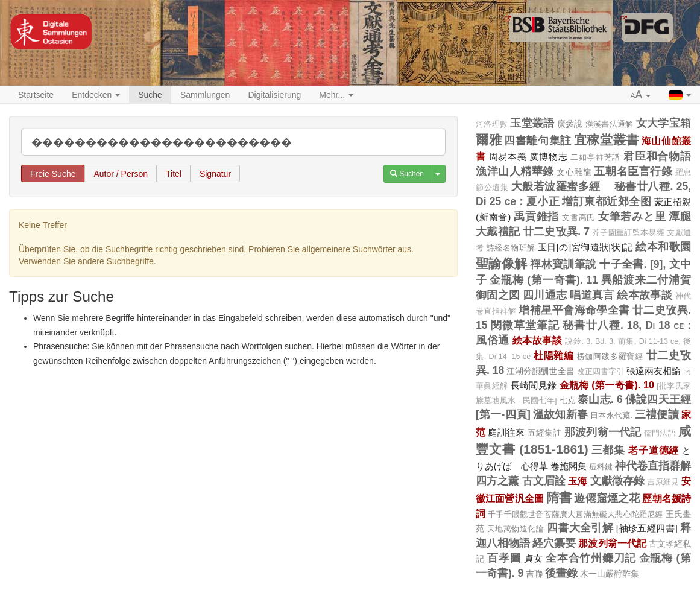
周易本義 (508, 157)
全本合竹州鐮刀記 (591, 558)
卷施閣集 (569, 466)
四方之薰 (498, 481)
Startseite (36, 95)
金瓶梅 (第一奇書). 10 (607, 385)
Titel (174, 174)
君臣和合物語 (657, 156)
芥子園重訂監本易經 (628, 233)
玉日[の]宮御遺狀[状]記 (585, 247)
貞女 (533, 558)
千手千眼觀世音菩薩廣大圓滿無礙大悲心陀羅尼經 (575, 514)
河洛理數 (492, 124)
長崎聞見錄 (534, 385)
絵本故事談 (645, 295)
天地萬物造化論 (516, 529)
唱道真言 (592, 295)
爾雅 (489, 140)
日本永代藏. (611, 415)
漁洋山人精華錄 (515, 171)
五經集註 (545, 433)
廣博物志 (548, 157)
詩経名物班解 (511, 248)
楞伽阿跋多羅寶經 (610, 356)
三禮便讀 (657, 414)
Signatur (215, 174)
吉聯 (534, 574)
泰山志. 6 (600, 399)
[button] (641, 95)
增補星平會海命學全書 (574, 310)
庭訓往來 (506, 432)
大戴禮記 (498, 232)
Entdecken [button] (96, 95)
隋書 (559, 497)
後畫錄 (561, 573)
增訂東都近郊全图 (607, 201)
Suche (150, 95)
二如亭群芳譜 (595, 157)
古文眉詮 (544, 481)
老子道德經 (654, 450)
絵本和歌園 (663, 247)
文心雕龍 (574, 172)
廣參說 (570, 124)
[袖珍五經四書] (647, 528)
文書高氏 (579, 217)
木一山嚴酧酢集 (610, 574)
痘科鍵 (601, 467)
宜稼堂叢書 (607, 140)
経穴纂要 (554, 543)
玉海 (578, 481)
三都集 (609, 450)
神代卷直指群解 (653, 466)
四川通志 (545, 295)
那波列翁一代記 (603, 432)
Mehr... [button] (336, 95)
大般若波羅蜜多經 (562, 186)
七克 (568, 400)
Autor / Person (121, 174)
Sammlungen (205, 95)
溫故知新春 (560, 414)
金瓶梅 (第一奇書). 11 (544, 280)
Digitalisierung (274, 95)
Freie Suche (53, 174)
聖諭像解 (502, 263)
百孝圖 (504, 558)
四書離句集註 (538, 141)
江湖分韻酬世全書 (540, 371)
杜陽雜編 (554, 355)
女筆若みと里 (632, 217)
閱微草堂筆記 (525, 325)
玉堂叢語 (532, 123)
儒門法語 (660, 433)
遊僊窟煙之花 (607, 498)
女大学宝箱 (664, 123)
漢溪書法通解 (610, 124)
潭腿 (680, 217)
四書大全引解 (580, 528)
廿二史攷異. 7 (556, 232)
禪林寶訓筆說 (563, 264)
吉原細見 (663, 482)
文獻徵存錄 (618, 481)
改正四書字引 (601, 372)
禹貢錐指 (536, 217)
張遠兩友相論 (654, 371)
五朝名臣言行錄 (633, 171)
